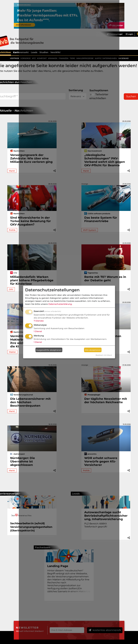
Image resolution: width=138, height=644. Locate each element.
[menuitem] (128, 34)
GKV (11, 289)
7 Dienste (39, 321)
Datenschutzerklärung (60, 304)
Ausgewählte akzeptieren (49, 350)
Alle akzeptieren (93, 350)
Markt (12, 171)
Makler (12, 352)
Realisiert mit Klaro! (104, 355)
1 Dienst (38, 331)
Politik (12, 230)
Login (129, 34)
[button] (129, 171)
